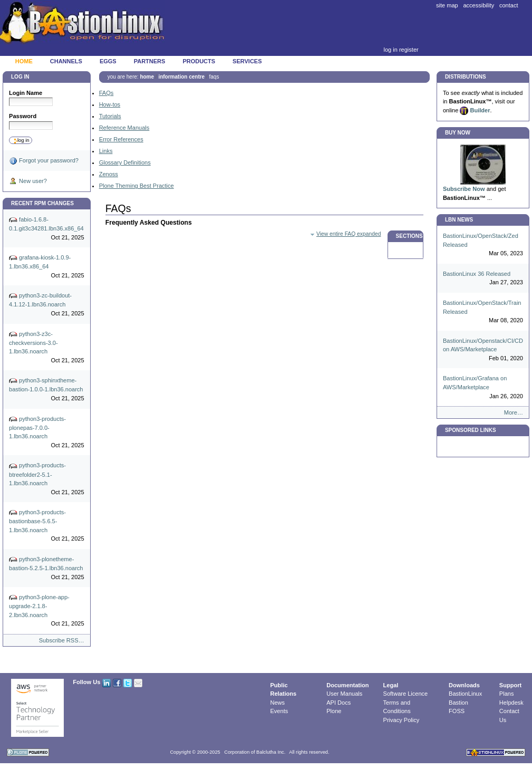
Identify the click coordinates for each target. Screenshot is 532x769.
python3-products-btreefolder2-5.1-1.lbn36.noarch (47, 479)
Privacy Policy (402, 720)
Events (279, 711)
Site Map (447, 5)
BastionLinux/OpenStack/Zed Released (483, 245)
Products (199, 61)
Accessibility (478, 5)
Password (23, 116)
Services (247, 61)
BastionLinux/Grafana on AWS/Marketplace (483, 388)
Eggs (108, 61)
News (278, 703)
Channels (66, 61)
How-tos (110, 104)
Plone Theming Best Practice (137, 186)
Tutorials (110, 116)
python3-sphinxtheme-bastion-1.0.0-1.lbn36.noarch (47, 390)
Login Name (26, 93)
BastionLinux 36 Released (483, 279)
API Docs (338, 703)
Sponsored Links (471, 430)
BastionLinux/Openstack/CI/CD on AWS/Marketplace (483, 350)
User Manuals (344, 694)
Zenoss (109, 174)
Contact (509, 5)
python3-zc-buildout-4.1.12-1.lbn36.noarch (47, 305)
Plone (334, 711)
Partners (150, 61)
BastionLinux (465, 694)
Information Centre (181, 77)
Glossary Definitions (125, 162)
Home (24, 61)
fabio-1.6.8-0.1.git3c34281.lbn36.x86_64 (47, 229)
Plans (507, 694)
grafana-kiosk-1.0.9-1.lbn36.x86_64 (47, 267)
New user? (28, 181)
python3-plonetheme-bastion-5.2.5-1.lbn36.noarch (47, 568)
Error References (121, 139)
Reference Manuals (124, 128)
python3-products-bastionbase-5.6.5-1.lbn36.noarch (47, 526)
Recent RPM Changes (42, 203)
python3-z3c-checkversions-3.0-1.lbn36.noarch (47, 348)
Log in (390, 50)
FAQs (107, 93)
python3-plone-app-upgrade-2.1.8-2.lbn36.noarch (47, 611)
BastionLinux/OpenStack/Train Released (483, 312)
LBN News (459, 220)
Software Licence (406, 694)
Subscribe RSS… (62, 640)
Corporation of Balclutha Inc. (255, 752)
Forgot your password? (44, 161)
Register (409, 50)
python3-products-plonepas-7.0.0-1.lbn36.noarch (47, 432)
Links (106, 151)
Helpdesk (511, 703)
